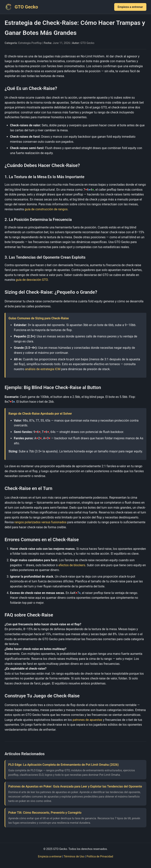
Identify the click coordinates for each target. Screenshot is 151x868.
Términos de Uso (74, 857)
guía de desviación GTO (32, 280)
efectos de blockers (72, 565)
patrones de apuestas (87, 720)
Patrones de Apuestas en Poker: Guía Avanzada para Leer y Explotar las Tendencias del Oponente (75, 786)
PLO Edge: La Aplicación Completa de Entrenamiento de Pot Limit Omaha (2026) (63, 765)
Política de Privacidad (100, 857)
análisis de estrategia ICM (43, 369)
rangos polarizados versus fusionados (40, 522)
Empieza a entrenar (130, 7)
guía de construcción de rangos (46, 209)
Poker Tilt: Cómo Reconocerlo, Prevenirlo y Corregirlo (45, 813)
